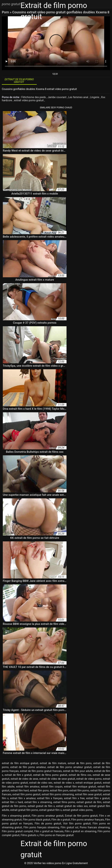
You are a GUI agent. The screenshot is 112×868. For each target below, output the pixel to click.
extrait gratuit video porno (78, 810)
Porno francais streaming (95, 827)
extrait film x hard (12, 802)
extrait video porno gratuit (29, 100)
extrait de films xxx (80, 775)
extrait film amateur (28, 787)
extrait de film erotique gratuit (20, 763)
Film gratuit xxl (69, 827)
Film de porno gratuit (48, 823)
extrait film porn (59, 790)
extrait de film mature (53, 763)
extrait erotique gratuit (89, 783)
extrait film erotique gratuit (80, 787)
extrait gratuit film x (51, 810)
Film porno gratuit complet (17, 831)
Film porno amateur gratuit (48, 816)
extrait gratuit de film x (41, 806)
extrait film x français (50, 798)
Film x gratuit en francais (49, 831)
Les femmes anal (78, 97)
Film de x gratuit (61, 820)
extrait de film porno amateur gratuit (69, 767)
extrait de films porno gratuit (50, 775)
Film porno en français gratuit (57, 835)
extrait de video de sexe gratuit (57, 779)
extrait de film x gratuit (18, 775)
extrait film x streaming (38, 802)
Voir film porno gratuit (77, 823)
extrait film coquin (52, 787)
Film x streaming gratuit (16, 816)
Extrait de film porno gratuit (81, 816)
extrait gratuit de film (89, 802)
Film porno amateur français (88, 820)
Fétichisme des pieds (34, 97)
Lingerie (95, 97)
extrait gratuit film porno (24, 810)
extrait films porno (64, 802)
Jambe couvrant (57, 97)
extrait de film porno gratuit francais (41, 771)
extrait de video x (64, 783)
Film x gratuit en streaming (81, 831)
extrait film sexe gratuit (88, 794)
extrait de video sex (41, 783)
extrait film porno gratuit (26, 794)
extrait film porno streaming (58, 794)
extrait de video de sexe (24, 779)
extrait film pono (39, 790)
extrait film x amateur (23, 798)
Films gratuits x (30, 835)
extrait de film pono (80, 763)
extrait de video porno (89, 779)
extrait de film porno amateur (28, 767)
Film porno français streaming (41, 827)
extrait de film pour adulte (78, 771)
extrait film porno (79, 790)
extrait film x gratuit (98, 798)
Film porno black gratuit (37, 820)
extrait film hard (20, 790)
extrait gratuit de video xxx (72, 806)
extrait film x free (74, 798)
